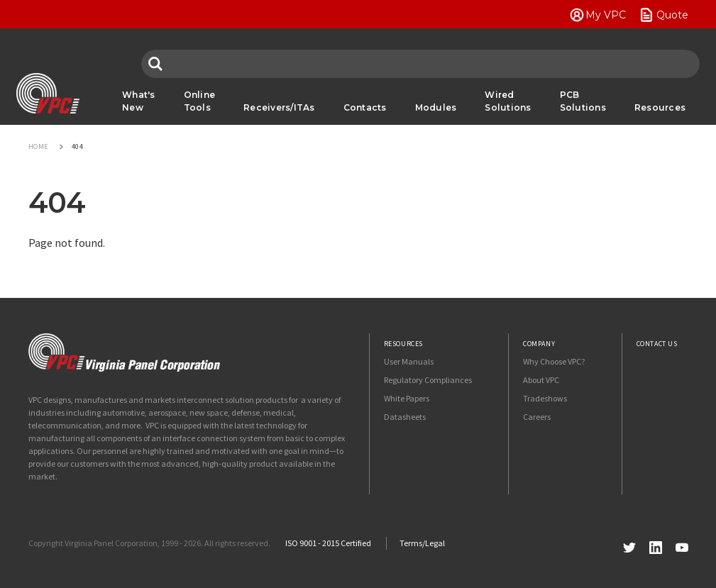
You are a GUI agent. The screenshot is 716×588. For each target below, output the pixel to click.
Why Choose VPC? (554, 361)
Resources (660, 107)
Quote (672, 15)
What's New (139, 101)
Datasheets (405, 417)
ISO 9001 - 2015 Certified (328, 543)
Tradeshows (545, 398)
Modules (436, 107)
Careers (537, 417)
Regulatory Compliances (428, 380)
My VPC (606, 15)
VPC (48, 94)
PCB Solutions (583, 101)
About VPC (541, 380)
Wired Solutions (508, 101)
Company (539, 344)
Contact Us (657, 344)
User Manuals (409, 361)
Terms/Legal (422, 543)
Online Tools (200, 101)
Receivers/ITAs (279, 107)
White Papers (407, 398)
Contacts (365, 107)
